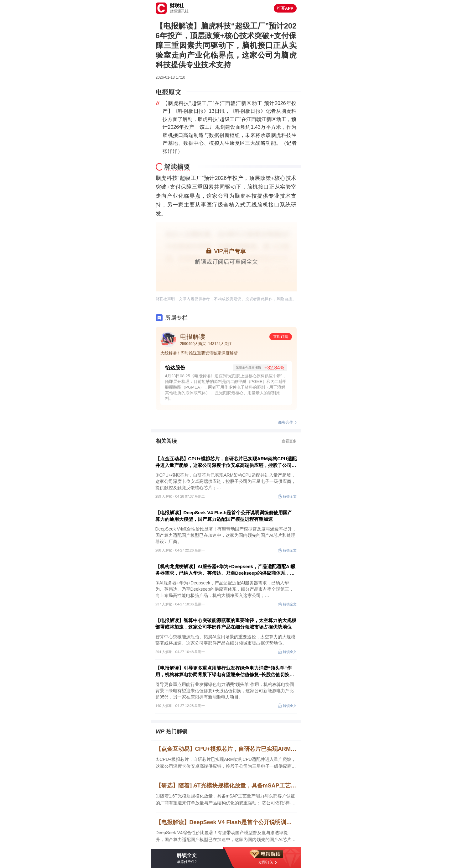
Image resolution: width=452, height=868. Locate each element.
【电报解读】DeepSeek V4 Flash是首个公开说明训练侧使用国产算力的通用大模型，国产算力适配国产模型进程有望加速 (224, 516)
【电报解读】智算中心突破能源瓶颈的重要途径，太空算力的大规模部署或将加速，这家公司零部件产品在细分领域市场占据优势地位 (226, 624)
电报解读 (193, 337)
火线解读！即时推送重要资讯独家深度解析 (199, 353)
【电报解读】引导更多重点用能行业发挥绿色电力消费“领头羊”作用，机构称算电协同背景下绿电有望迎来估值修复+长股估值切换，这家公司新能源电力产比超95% (225, 672)
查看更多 (289, 441)
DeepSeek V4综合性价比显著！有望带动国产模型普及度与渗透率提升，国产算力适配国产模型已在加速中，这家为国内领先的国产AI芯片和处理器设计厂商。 (226, 837)
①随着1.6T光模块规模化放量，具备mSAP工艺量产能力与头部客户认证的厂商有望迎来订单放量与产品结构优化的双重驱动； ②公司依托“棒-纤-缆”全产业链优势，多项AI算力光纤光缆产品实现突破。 (226, 800)
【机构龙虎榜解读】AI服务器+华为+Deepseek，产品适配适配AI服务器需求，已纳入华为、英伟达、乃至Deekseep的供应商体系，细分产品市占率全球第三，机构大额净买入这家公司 (226, 570)
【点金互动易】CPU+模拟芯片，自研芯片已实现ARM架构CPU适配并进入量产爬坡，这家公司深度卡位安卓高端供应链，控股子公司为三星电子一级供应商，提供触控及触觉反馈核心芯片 (226, 462)
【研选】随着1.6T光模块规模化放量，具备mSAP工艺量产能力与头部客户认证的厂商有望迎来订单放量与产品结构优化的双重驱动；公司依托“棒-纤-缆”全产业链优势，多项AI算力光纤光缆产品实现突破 (226, 786)
